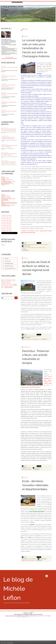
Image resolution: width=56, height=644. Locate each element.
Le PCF (3, 194)
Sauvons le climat (5, 201)
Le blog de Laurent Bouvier (7, 180)
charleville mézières (6, 290)
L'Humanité (4, 195)
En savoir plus (10, 643)
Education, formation (9, 267)
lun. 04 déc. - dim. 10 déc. (7, 217)
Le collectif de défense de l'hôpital (8, 181)
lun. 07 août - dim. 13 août (7, 221)
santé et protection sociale (10, 269)
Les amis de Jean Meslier (6, 182)
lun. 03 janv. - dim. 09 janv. (7, 229)
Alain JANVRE (4, 154)
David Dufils (4, 162)
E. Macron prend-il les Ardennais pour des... (9, 154)
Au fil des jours (8, 261)
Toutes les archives (9, 233)
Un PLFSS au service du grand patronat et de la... (8, 86)
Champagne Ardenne (9, 264)
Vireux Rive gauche (5, 178)
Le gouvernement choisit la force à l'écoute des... (8, 146)
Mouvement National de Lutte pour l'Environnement (9, 199)
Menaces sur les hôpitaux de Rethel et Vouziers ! (8, 94)
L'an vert (3, 179)
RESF (2, 201)
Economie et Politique (6, 196)
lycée (11, 286)
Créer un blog (26, 638)
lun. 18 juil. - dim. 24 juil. (6, 226)
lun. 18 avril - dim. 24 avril (7, 227)
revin (45, 252)
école (26, 576)
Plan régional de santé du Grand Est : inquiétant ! (9, 162)
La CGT (3, 197)
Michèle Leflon (5, 129)
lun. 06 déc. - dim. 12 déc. (7, 231)
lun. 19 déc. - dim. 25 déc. (7, 222)
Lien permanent (26, 250)
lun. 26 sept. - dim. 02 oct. (7, 224)
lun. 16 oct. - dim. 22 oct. (6, 219)
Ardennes (7, 259)
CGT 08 (3, 177)
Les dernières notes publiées (28, 639)
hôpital (9, 283)
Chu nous (3, 185)
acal (15, 281)
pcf (8, 288)
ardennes (4, 288)
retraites (4, 283)
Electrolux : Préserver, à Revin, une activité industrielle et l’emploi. (35, 367)
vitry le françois (9, 281)
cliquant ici (43, 327)
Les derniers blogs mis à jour (18, 639)
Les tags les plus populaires (38, 639)
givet (3, 281)
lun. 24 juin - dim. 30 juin (6, 215)
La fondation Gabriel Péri (6, 198)
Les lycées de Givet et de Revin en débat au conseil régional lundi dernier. (36, 274)
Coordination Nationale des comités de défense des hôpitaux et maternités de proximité (9, 203)
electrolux (29, 481)
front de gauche (5, 286)
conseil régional (32, 252)
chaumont (24, 253)
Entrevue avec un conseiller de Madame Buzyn (9, 130)
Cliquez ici (3, 245)
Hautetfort (31, 638)
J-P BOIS (3, 137)
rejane (3, 145)
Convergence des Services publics (8, 205)
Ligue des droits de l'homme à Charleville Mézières (7, 184)
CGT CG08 (3, 180)
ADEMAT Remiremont (6, 206)
